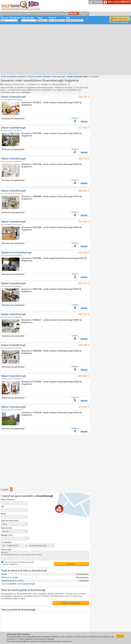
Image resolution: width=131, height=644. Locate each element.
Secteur (52, 18)
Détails (84, 122)
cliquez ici (67, 641)
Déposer (84, 14)
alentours (26, 92)
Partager (98, 2)
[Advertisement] (25, 49)
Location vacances (45, 13)
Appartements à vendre (12, 581)
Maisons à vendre (10, 577)
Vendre (27, 13)
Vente (4, 574)
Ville (68, 18)
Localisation (6, 542)
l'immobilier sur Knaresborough (21, 584)
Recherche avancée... (120, 22)
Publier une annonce (71, 603)
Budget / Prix (7, 535)
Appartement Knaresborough (16, 252)
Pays (40, 18)
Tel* (3, 507)
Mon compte (119, 2)
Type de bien (28, 18)
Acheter (6, 13)
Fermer (120, 636)
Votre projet (6, 550)
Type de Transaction (11, 18)
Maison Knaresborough (13, 97)
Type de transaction (10, 521)
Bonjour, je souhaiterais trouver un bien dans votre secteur (45, 556)
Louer (17, 13)
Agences (63, 13)
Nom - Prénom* (8, 500)
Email (4, 514)
